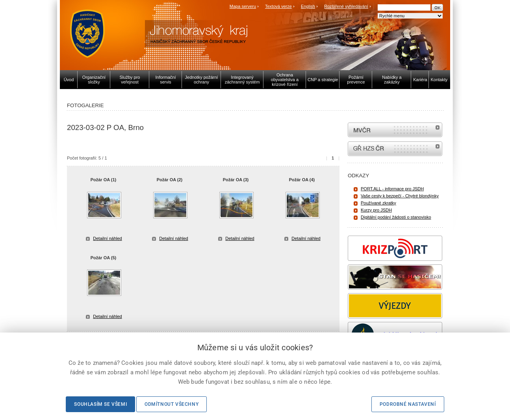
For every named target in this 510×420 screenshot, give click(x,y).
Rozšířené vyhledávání (346, 6)
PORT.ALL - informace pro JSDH (392, 189)
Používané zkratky (378, 203)
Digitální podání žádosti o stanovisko (396, 217)
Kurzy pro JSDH (376, 210)
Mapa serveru (243, 6)
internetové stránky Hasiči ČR (395, 149)
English (308, 6)
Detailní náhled (107, 238)
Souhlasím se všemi (100, 404)
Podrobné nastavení (408, 404)
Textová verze (278, 6)
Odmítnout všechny (172, 404)
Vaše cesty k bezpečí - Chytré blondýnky (400, 196)
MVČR (395, 130)
